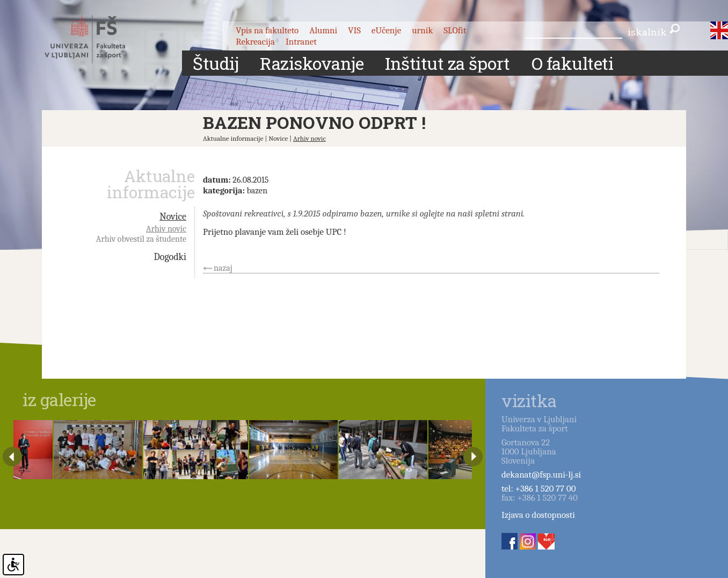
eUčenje (386, 30)
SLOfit (455, 30)
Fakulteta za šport (97, 39)
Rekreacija (255, 42)
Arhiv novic (310, 138)
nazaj (223, 268)
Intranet (301, 42)
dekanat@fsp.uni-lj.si (541, 475)
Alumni (323, 30)
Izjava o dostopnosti (538, 515)
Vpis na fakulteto (267, 30)
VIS (354, 30)
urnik (422, 30)
